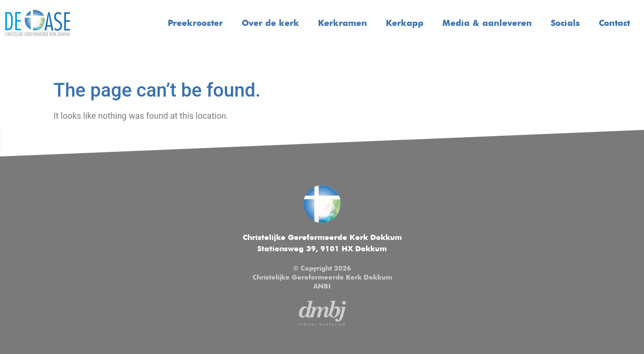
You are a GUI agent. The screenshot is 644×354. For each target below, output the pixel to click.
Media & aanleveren (487, 24)
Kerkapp (405, 24)
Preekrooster (195, 24)
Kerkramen (342, 24)
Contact (614, 24)
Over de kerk (270, 24)
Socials (565, 24)
